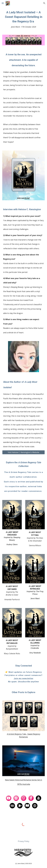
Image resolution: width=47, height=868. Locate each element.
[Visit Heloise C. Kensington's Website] (23, 452)
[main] (23, 19)
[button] (3, 3)
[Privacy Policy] (23, 841)
